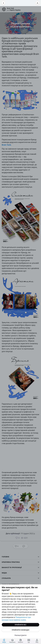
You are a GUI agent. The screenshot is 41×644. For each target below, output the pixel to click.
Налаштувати (20, 635)
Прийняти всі (21, 625)
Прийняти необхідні (20, 630)
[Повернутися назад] (3, 3)
